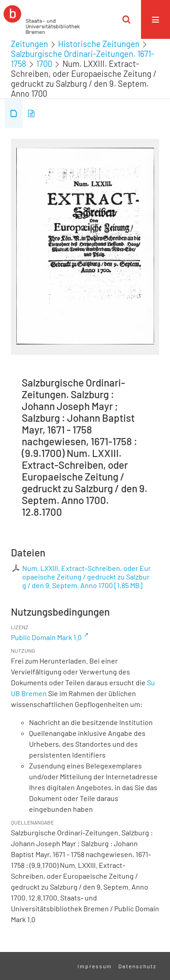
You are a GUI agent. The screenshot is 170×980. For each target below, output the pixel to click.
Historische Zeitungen (99, 44)
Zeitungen (29, 44)
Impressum (95, 966)
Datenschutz (137, 966)
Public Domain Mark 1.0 (46, 637)
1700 (44, 64)
